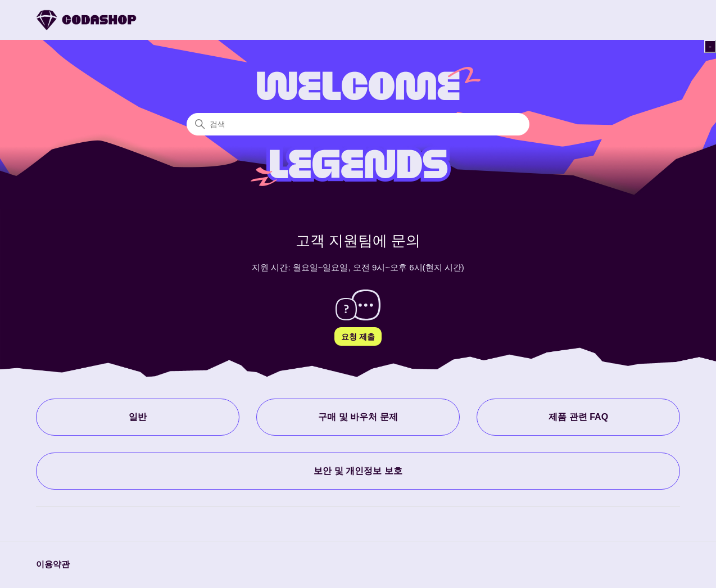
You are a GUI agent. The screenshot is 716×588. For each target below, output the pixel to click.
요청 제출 (358, 336)
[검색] (358, 124)
